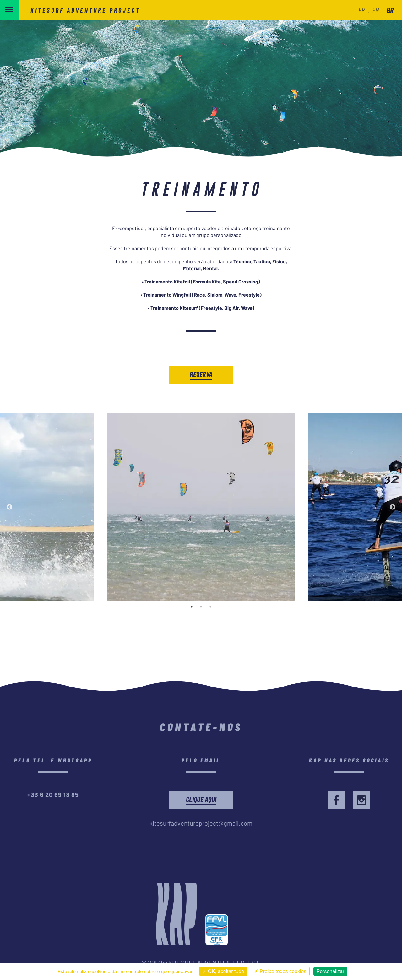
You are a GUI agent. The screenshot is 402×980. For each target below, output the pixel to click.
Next (393, 507)
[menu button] (9, 10)
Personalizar (331, 971)
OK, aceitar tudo (223, 971)
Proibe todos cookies (280, 971)
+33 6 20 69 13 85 (53, 794)
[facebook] (336, 800)
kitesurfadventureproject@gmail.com (201, 823)
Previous (9, 507)
